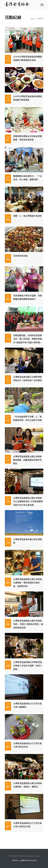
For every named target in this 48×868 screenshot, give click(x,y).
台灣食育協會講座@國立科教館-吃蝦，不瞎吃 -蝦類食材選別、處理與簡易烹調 (28, 624)
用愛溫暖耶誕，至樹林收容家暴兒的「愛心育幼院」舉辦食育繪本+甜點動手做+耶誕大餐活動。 (28, 339)
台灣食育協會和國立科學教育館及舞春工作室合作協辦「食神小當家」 (28, 666)
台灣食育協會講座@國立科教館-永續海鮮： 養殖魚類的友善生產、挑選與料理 (28, 583)
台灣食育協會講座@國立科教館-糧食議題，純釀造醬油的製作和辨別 (28, 460)
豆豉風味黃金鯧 (20, 256)
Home (33, 19)
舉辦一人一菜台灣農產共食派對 (28, 216)
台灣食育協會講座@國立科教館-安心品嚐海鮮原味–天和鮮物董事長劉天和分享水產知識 (28, 501)
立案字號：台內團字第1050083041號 (24, 860)
